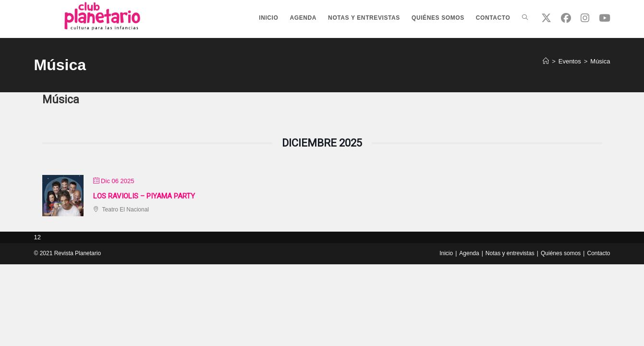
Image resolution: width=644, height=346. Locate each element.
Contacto (598, 253)
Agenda (469, 253)
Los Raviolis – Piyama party (144, 196)
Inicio (446, 253)
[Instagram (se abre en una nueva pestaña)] (585, 18)
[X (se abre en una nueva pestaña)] (546, 18)
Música (600, 61)
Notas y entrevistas (510, 253)
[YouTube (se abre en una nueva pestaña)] (605, 18)
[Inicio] (546, 61)
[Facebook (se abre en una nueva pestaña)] (566, 18)
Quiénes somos (561, 253)
